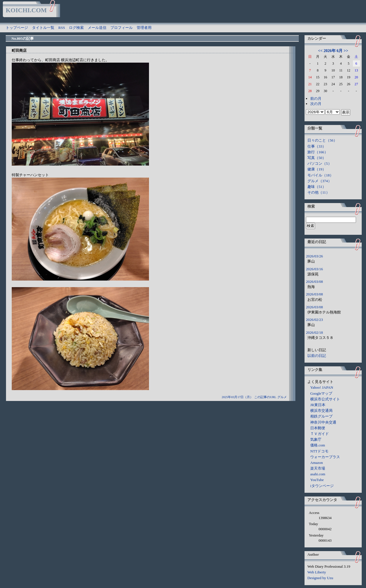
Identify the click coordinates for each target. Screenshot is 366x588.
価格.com (318, 445)
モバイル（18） (320, 175)
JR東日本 (318, 405)
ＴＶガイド (320, 434)
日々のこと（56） (322, 140)
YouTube (317, 480)
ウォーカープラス (325, 457)
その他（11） (319, 192)
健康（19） (317, 169)
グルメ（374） (320, 181)
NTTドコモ (319, 451)
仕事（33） (317, 146)
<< (320, 51)
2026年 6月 (333, 51)
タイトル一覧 (43, 28)
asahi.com (318, 474)
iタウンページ (322, 486)
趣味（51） (317, 187)
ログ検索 (76, 28)
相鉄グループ (321, 416)
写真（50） (317, 158)
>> (346, 51)
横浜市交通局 (321, 411)
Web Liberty (317, 572)
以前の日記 (317, 356)
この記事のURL (265, 397)
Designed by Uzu (320, 578)
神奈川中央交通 (323, 422)
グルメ (282, 397)
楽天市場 (318, 468)
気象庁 (316, 439)
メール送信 (97, 28)
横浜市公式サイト (325, 399)
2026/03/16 (314, 269)
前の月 (316, 99)
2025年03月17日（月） (237, 397)
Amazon (317, 463)
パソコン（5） (320, 163)
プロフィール (122, 28)
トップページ (17, 28)
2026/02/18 (314, 332)
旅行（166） (318, 152)
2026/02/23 (314, 320)
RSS (62, 28)
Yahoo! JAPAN (322, 387)
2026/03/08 (314, 282)
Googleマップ (321, 393)
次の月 (316, 104)
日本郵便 (318, 428)
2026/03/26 (314, 256)
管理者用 (144, 28)
